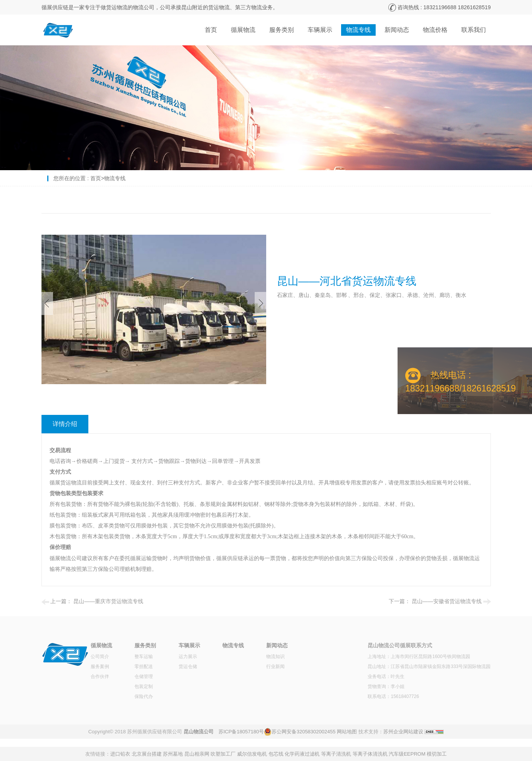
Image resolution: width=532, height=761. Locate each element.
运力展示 (188, 657)
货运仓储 (188, 666)
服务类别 (282, 30)
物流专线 (358, 30)
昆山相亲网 (197, 754)
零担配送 (144, 666)
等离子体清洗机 (370, 754)
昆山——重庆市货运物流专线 (108, 601)
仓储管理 (144, 676)
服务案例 (100, 666)
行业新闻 (275, 666)
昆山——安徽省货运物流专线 (447, 601)
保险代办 (144, 696)
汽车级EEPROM (407, 754)
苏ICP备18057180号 (241, 732)
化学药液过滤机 (302, 754)
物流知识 (275, 657)
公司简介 (100, 657)
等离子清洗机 (336, 754)
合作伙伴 (100, 676)
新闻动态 (397, 30)
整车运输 (144, 657)
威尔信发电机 (252, 754)
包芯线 (276, 754)
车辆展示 (320, 30)
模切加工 (437, 754)
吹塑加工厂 (223, 754)
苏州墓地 (173, 754)
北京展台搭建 (147, 754)
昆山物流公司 (199, 732)
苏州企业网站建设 (403, 732)
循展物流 (243, 30)
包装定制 (144, 686)
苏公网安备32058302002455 (303, 732)
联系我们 (474, 30)
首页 (211, 30)
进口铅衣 (120, 754)
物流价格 (435, 30)
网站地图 (347, 732)
